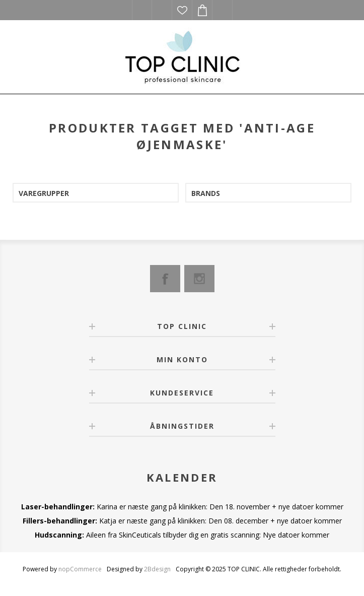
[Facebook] (165, 279)
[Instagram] (199, 279)
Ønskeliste (182, 10)
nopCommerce (80, 569)
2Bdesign (157, 569)
